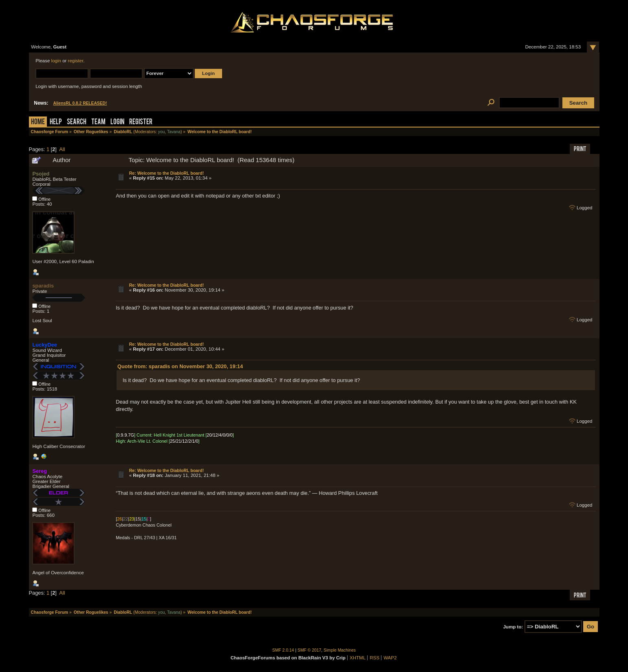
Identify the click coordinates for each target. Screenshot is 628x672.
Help (56, 122)
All (62, 149)
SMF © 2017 (309, 650)
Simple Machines (340, 650)
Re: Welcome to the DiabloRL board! (167, 173)
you (162, 132)
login (56, 61)
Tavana (174, 132)
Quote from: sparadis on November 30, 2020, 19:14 (180, 366)
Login (117, 122)
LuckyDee (44, 345)
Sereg (40, 471)
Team (98, 122)
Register (141, 122)
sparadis (43, 286)
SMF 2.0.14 (283, 650)
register (76, 61)
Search (77, 122)
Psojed (41, 174)
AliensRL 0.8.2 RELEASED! (80, 103)
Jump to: (513, 627)
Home (38, 122)
